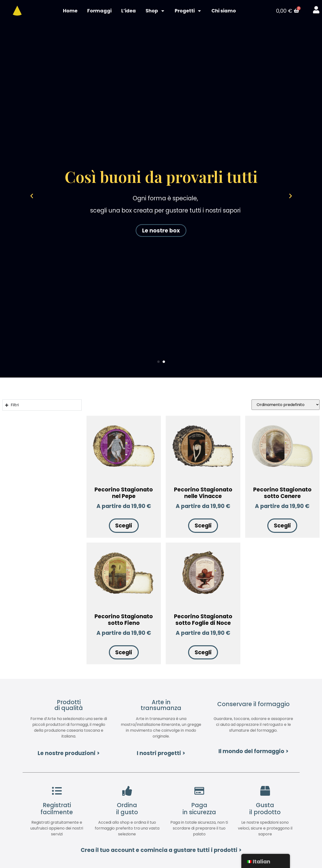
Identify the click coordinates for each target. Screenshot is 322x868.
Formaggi (99, 11)
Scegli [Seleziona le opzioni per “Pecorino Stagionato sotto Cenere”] (282, 526)
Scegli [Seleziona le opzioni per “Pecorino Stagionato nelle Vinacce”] (203, 526)
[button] (37, 197)
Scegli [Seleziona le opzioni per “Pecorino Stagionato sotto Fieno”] (124, 653)
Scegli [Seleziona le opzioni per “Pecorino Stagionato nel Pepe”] (124, 526)
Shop (155, 11)
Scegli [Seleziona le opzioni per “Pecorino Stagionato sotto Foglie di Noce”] (203, 653)
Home (70, 11)
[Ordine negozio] (286, 405)
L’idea (129, 11)
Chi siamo (224, 11)
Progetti (188, 11)
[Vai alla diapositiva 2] (164, 362)
